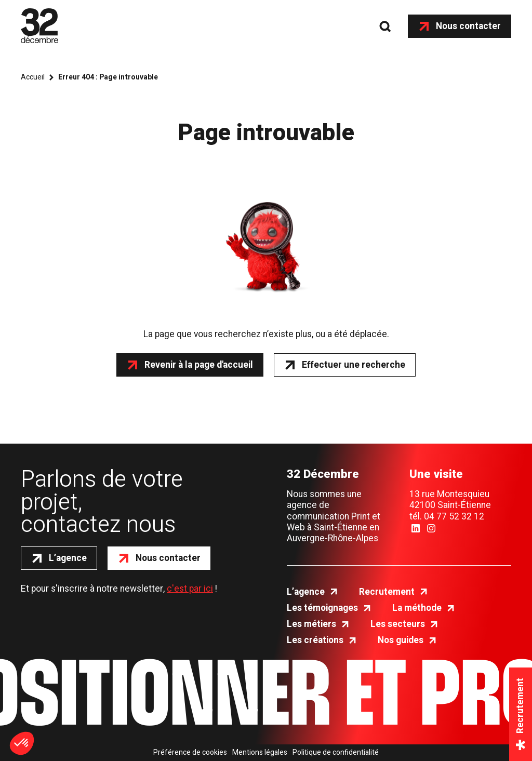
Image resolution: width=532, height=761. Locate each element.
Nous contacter (468, 26)
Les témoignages (322, 608)
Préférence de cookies (190, 753)
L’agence (68, 558)
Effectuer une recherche (354, 365)
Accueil (33, 77)
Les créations (315, 640)
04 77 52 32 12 (454, 517)
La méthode (417, 608)
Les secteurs (398, 624)
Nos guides (401, 640)
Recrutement (387, 592)
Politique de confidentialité (336, 753)
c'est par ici (190, 589)
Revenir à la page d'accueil (199, 365)
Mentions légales (260, 753)
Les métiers (311, 624)
